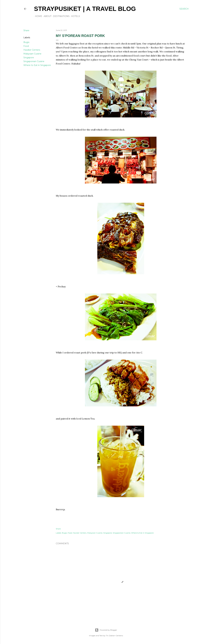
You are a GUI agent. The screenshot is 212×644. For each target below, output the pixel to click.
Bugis (26, 42)
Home (38, 16)
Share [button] (26, 30)
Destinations (60, 16)
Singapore (29, 58)
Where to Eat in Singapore (37, 65)
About (47, 16)
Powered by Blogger (106, 630)
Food (26, 46)
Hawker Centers (32, 50)
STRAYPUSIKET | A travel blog (85, 9)
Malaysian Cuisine (32, 54)
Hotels (74, 16)
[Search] (184, 9)
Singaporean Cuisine (34, 61)
